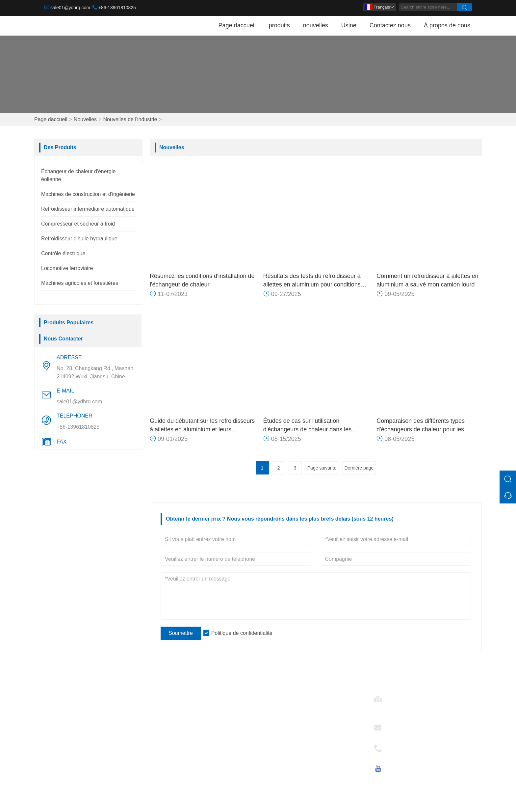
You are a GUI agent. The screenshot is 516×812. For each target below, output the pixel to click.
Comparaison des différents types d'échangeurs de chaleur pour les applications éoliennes (421, 426)
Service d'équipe (173, 718)
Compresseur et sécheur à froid (78, 224)
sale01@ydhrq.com (70, 8)
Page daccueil (237, 25)
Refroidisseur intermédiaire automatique (88, 209)
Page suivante (322, 468)
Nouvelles (85, 119)
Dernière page (359, 468)
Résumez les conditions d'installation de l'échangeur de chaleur (202, 280)
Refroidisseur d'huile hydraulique (79, 239)
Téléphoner (402, 746)
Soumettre (181, 633)
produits (279, 25)
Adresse (398, 697)
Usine (349, 25)
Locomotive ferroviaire (67, 268)
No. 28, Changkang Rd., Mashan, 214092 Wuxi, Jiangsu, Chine (96, 372)
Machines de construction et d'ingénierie (88, 194)
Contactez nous (390, 25)
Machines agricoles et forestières (80, 283)
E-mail (396, 726)
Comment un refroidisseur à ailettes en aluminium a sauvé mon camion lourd (427, 280)
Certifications (169, 739)
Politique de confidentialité (242, 633)
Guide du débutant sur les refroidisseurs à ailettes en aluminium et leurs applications (202, 426)
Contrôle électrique (63, 253)
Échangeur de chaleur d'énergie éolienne (92, 697)
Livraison (165, 707)
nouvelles (316, 25)
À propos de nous (447, 25)
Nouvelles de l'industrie (130, 119)
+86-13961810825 (117, 8)
